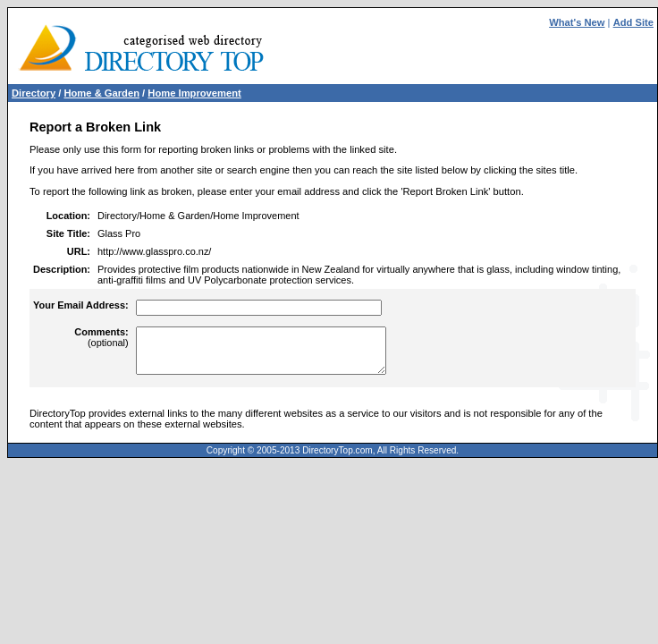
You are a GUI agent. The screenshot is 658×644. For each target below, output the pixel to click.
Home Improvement (194, 93)
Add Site (633, 22)
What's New (577, 22)
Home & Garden (101, 93)
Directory (34, 93)
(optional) (101, 337)
